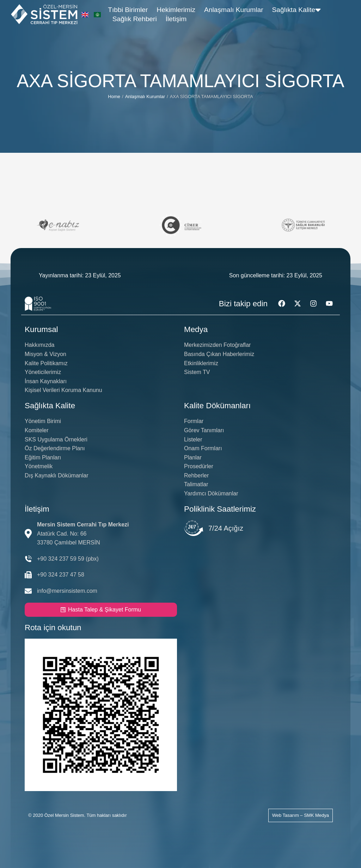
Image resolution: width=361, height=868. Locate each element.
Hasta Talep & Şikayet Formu (101, 610)
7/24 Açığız (226, 528)
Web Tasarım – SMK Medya (301, 815)
